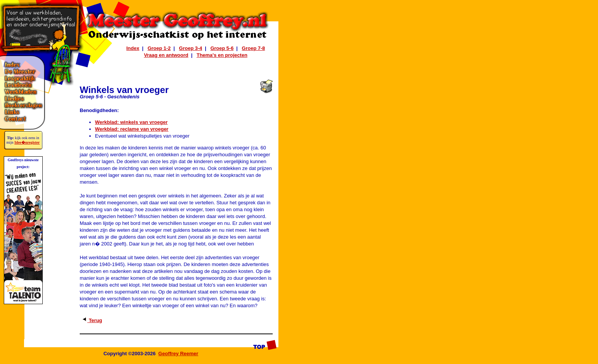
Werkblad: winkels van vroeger (131, 122)
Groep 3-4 (190, 48)
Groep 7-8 (253, 48)
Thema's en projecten (222, 55)
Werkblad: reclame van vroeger (132, 129)
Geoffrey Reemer (178, 354)
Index (133, 48)
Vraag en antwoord (166, 55)
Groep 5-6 (222, 48)
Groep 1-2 (159, 48)
